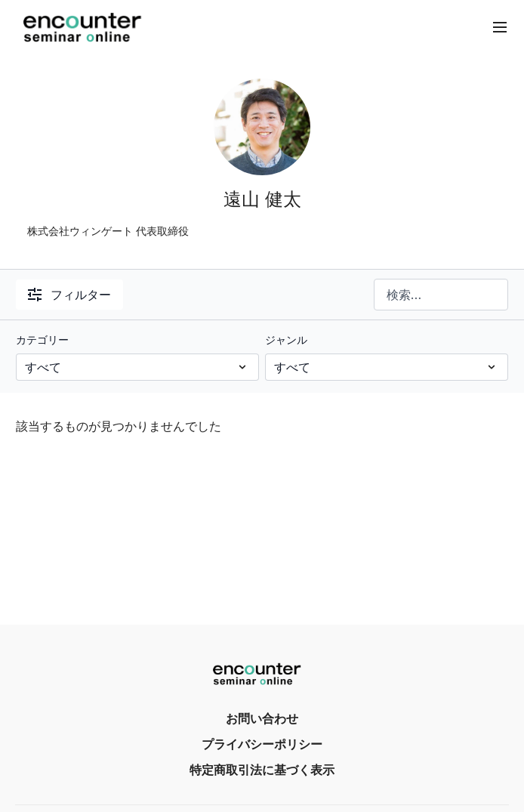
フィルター (69, 295)
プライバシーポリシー (262, 744)
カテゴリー (42, 340)
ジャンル (286, 340)
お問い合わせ (262, 718)
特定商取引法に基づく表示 (262, 770)
